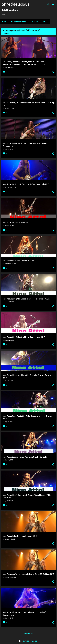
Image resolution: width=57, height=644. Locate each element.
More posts (29, 633)
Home (4, 22)
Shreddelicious (16, 4)
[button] (53, 72)
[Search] (48, 4)
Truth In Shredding (19, 22)
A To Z (45, 22)
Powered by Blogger (29, 641)
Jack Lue (34, 22)
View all (6, 33)
